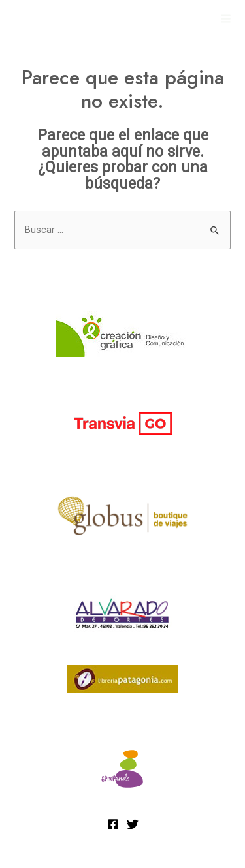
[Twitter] (133, 824)
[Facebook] (113, 824)
